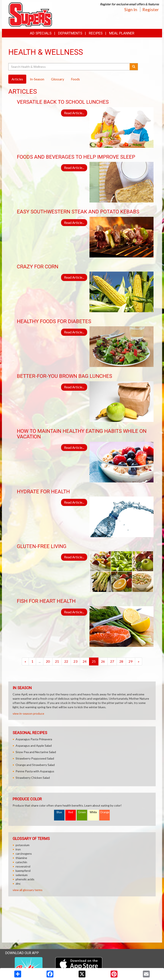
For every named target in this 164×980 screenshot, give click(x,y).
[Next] (139, 661)
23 (75, 661)
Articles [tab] (17, 79)
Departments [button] (70, 33)
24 (85, 661)
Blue (59, 812)
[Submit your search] (134, 67)
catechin (21, 862)
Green (82, 812)
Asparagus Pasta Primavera (34, 739)
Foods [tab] (75, 79)
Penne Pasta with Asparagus (35, 771)
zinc (18, 883)
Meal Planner (122, 33)
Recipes (96, 33)
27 (112, 661)
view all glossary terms (28, 890)
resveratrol (23, 866)
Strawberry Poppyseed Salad (35, 758)
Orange (105, 812)
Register (151, 9)
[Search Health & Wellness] (69, 67)
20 (48, 661)
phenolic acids (25, 879)
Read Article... (74, 113)
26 (103, 661)
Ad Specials (41, 33)
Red (71, 812)
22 (66, 661)
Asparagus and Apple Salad (34, 746)
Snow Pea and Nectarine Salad (36, 752)
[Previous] (25, 661)
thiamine (21, 858)
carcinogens (24, 854)
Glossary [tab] (58, 79)
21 (57, 661)
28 (121, 661)
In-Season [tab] (37, 79)
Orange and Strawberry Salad (35, 765)
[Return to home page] (30, 14)
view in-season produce (28, 713)
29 (130, 661)
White (93, 812)
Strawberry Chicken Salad (33, 778)
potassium (23, 845)
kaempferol (23, 871)
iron (18, 849)
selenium (22, 875)
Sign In (131, 9)
